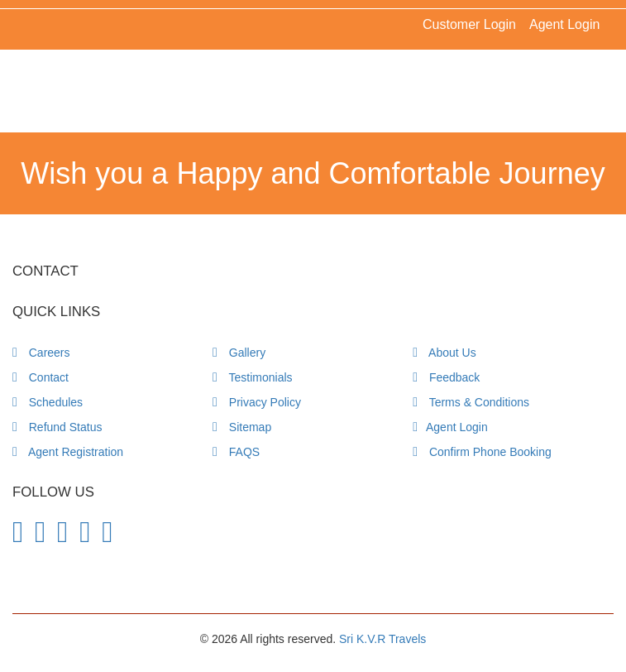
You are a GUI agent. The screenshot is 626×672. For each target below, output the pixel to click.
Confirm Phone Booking (482, 452)
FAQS (236, 452)
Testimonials (253, 377)
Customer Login (469, 24)
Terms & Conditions (471, 402)
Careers (41, 353)
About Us (444, 353)
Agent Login (564, 24)
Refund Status (57, 427)
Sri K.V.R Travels (382, 639)
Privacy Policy (257, 402)
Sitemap (242, 427)
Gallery (239, 353)
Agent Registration (68, 452)
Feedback (446, 377)
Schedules (48, 402)
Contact (41, 377)
